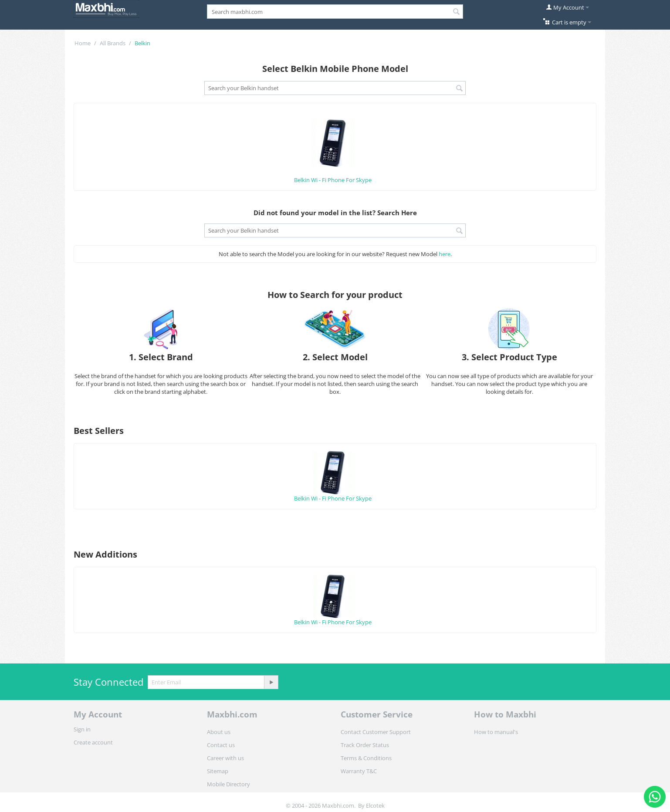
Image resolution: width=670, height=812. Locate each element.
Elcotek (375, 805)
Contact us (221, 745)
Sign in (82, 729)
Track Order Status (365, 745)
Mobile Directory (228, 784)
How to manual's (496, 732)
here (445, 254)
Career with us (225, 758)
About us (219, 732)
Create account (93, 742)
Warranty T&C (359, 771)
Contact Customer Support (376, 732)
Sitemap (218, 771)
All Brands (113, 43)
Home (83, 43)
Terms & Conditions (366, 758)
